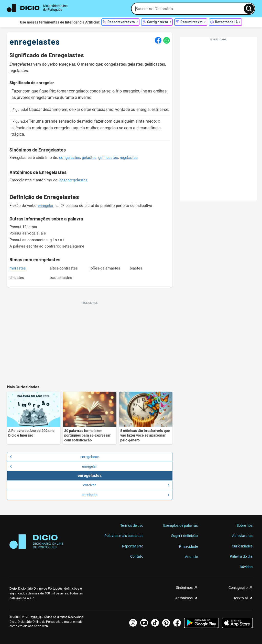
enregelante (54, 457)
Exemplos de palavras (181, 525)
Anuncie (191, 557)
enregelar (46, 206)
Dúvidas (246, 567)
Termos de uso (132, 525)
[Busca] (249, 9)
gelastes (89, 158)
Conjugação (238, 588)
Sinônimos (184, 588)
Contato (137, 556)
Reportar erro (133, 546)
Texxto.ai (241, 598)
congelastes (70, 158)
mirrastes (18, 268)
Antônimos (184, 598)
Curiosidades (242, 546)
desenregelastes (73, 180)
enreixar (126, 485)
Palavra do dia (241, 556)
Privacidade (188, 546)
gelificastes (108, 158)
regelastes (129, 158)
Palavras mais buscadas (124, 536)
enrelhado (125, 495)
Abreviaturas (242, 536)
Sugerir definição (184, 536)
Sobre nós (245, 525)
